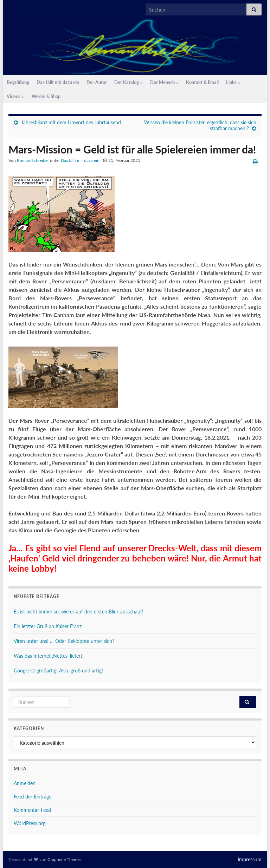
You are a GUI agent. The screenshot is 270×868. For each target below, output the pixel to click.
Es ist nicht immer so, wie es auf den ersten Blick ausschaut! (79, 611)
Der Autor (97, 82)
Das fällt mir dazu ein (58, 82)
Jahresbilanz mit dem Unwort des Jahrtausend (71, 122)
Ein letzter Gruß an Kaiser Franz (48, 626)
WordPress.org (30, 823)
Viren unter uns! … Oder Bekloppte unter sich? (64, 641)
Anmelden (25, 783)
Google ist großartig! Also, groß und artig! (58, 670)
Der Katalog (128, 82)
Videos (15, 96)
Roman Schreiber (33, 160)
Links (233, 82)
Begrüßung (18, 82)
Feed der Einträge (33, 797)
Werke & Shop (46, 96)
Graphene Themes (64, 859)
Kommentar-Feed (32, 810)
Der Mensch (164, 82)
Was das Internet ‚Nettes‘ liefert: (49, 656)
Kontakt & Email (202, 82)
